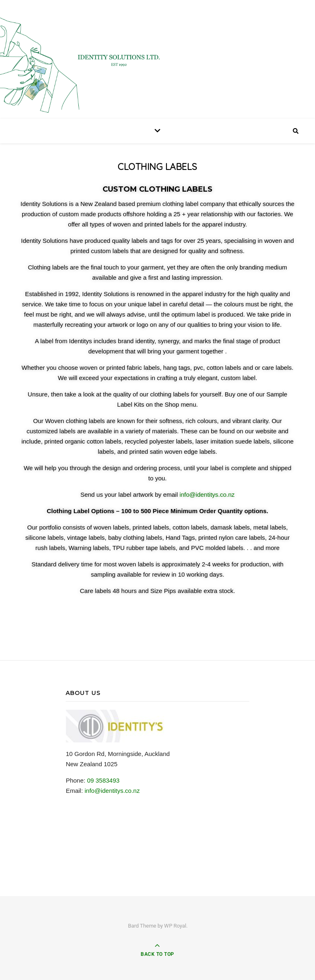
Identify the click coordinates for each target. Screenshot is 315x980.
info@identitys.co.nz (207, 495)
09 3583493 (103, 780)
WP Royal (175, 926)
